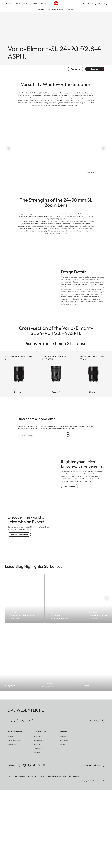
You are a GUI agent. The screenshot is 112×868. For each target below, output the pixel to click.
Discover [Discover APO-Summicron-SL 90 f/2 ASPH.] (92, 470)
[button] (102, 799)
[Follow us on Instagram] (20, 843)
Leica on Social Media (93, 843)
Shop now (95, 72)
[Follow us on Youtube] (24, 843)
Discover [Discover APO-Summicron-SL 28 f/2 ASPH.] (18, 470)
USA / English (25, 799)
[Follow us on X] (39, 843)
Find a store (92, 3)
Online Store (101, 3)
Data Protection (20, 854)
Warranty (42, 854)
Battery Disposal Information (57, 854)
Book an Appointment (19, 612)
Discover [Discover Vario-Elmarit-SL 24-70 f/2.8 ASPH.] (55, 470)
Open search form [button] (84, 3)
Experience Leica (21, 3)
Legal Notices (32, 854)
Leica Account (69, 564)
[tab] (51, 184)
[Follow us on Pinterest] (44, 843)
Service (43, 3)
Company (34, 3)
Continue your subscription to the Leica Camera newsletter (68, 512)
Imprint (10, 854)
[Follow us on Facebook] (29, 843)
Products (8, 3)
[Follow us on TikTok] (34, 843)
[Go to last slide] (11, 151)
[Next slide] (101, 151)
